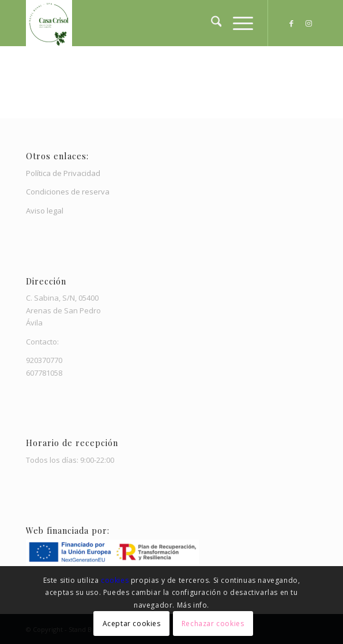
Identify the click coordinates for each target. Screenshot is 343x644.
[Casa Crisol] (143, 23)
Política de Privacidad (63, 173)
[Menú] (237, 23)
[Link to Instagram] (308, 23)
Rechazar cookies (213, 624)
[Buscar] (211, 23)
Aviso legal (45, 211)
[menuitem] (211, 23)
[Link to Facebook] (291, 23)
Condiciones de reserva (68, 192)
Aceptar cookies (132, 624)
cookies (116, 580)
